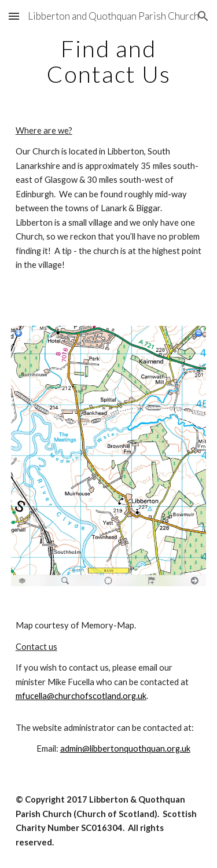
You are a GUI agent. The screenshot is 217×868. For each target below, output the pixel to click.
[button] (14, 16)
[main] (109, 61)
